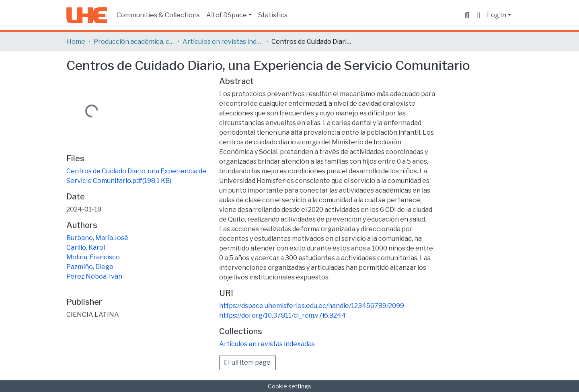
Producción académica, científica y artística (134, 42)
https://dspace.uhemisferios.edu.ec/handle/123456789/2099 (312, 306)
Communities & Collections (158, 15)
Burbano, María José (97, 238)
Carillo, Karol (86, 247)
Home (76, 42)
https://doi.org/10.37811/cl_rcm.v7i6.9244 (282, 315)
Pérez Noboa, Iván (94, 276)
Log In (497, 15)
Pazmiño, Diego (90, 267)
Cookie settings (289, 386)
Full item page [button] (247, 362)
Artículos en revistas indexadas (223, 42)
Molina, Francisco (93, 257)
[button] (479, 15)
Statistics (273, 15)
